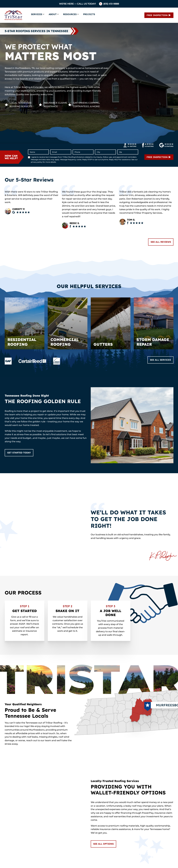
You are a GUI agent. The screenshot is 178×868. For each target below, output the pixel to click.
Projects (89, 14)
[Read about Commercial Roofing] (68, 323)
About (53, 14)
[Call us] (109, 4)
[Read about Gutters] (111, 323)
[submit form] (159, 157)
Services (37, 14)
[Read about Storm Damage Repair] (154, 323)
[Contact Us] (159, 15)
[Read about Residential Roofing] (25, 323)
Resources (70, 14)
